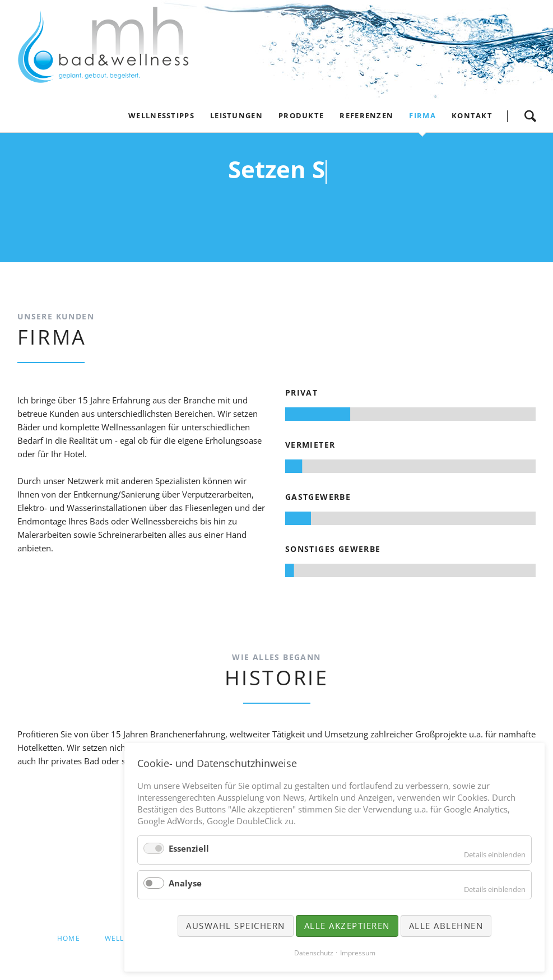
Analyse (185, 883)
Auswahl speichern (236, 926)
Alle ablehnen (446, 926)
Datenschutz (314, 953)
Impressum (358, 953)
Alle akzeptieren (347, 926)
